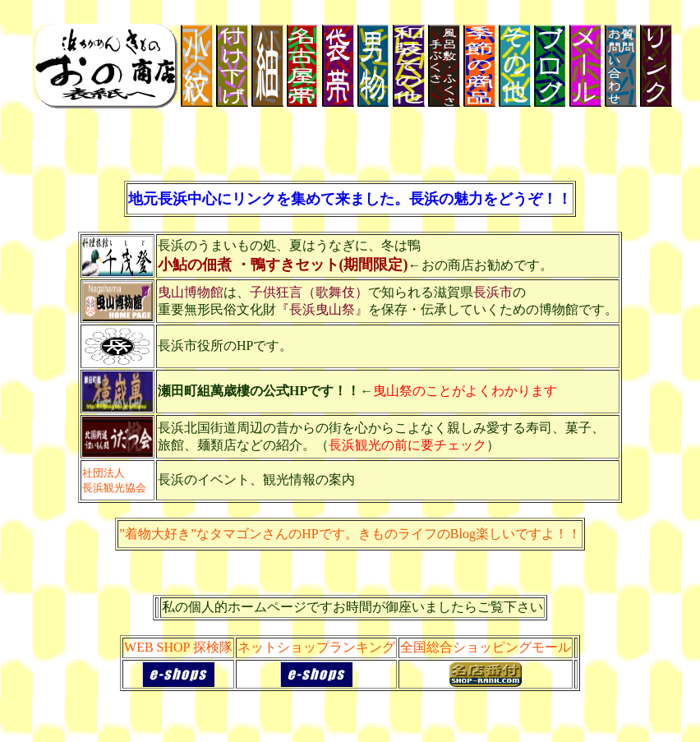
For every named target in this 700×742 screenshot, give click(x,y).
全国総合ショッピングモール (486, 647)
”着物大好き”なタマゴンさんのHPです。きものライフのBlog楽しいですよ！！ (350, 534)
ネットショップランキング (316, 647)
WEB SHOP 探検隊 (178, 647)
